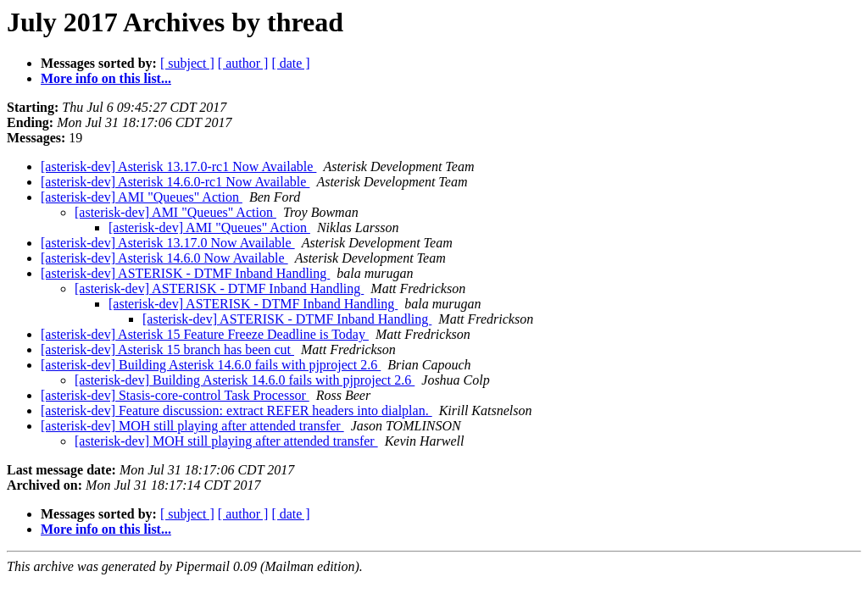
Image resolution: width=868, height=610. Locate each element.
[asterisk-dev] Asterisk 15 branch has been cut (167, 349)
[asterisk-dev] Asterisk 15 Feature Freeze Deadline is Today (205, 334)
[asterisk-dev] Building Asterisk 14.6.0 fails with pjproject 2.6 (211, 365)
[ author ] (243, 63)
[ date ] (290, 63)
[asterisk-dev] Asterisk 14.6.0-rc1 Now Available (175, 182)
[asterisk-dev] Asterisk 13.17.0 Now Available (168, 243)
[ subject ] (187, 63)
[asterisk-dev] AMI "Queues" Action (142, 197)
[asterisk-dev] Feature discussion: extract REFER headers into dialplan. (236, 410)
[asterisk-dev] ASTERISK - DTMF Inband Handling (185, 273)
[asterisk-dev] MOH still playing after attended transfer (192, 426)
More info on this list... (106, 78)
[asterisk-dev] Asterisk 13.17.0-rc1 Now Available (178, 166)
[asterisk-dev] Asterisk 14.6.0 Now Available (164, 258)
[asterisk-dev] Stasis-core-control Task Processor (175, 395)
